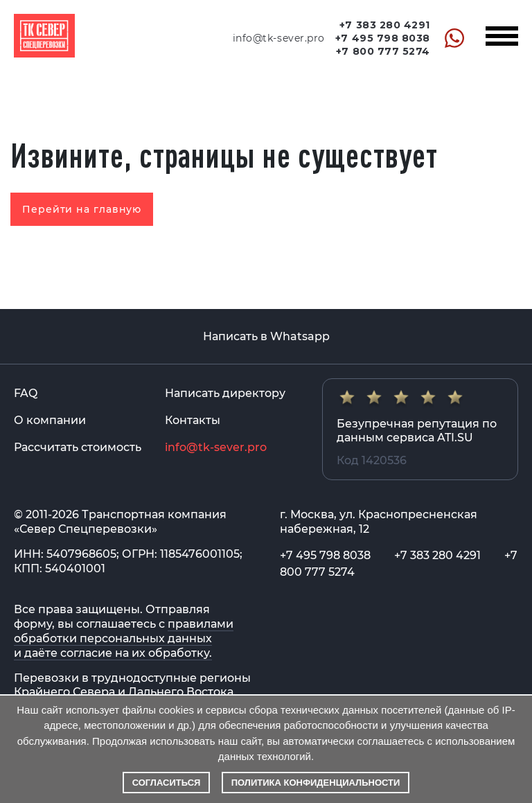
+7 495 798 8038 (383, 38)
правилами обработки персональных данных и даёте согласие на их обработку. (124, 638)
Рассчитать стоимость (78, 447)
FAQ (26, 393)
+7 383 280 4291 (385, 25)
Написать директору (225, 393)
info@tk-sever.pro (279, 38)
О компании (50, 420)
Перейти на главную (82, 209)
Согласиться (167, 783)
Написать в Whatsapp (266, 336)
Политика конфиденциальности (316, 783)
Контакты (193, 420)
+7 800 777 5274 (383, 51)
